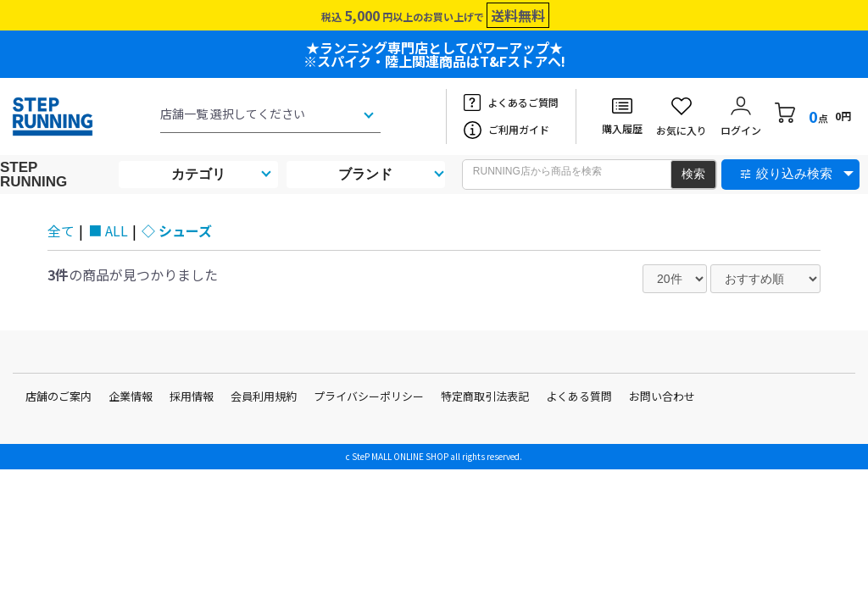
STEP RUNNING (33, 175)
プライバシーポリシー (369, 396)
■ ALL (108, 230)
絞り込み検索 (794, 173)
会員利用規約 (264, 396)
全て (61, 230)
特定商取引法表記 (485, 396)
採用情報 (192, 396)
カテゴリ (198, 174)
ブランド (365, 174)
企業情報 (131, 396)
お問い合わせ (662, 396)
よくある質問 (579, 396)
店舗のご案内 (58, 396)
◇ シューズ (177, 230)
